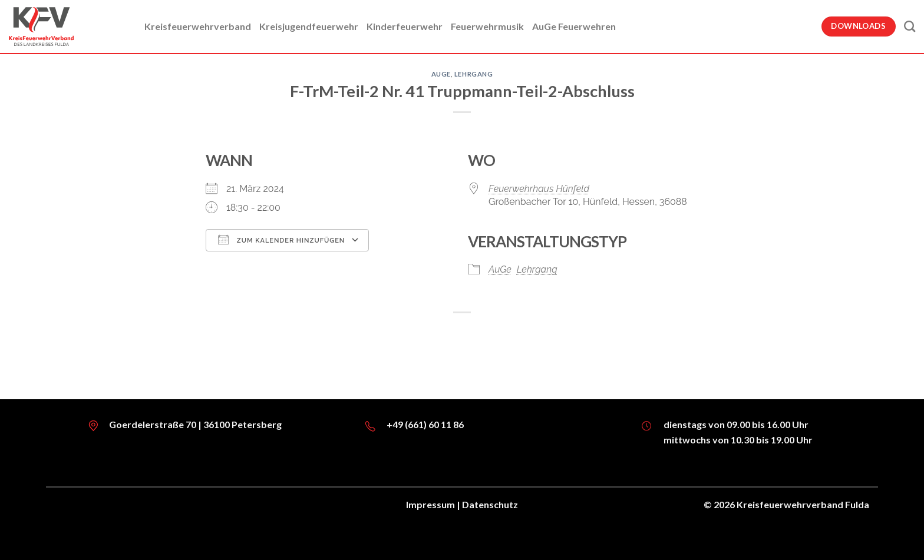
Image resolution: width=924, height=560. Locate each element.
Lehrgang (473, 74)
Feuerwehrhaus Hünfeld (539, 189)
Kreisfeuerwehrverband (198, 26)
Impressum (430, 504)
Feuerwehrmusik (487, 26)
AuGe (441, 74)
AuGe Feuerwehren (574, 26)
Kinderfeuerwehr (405, 26)
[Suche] (910, 26)
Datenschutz (490, 504)
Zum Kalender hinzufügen (281, 240)
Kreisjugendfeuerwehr (309, 26)
